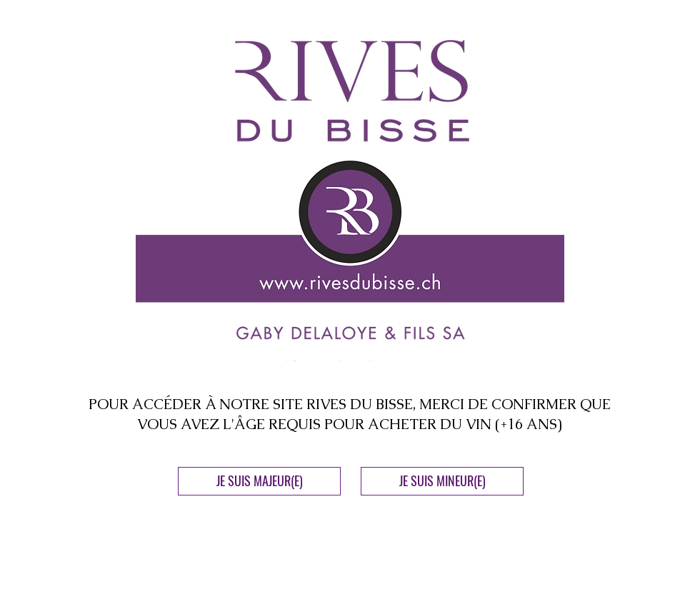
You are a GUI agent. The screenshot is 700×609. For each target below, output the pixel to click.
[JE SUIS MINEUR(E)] (442, 481)
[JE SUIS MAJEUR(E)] (259, 481)
